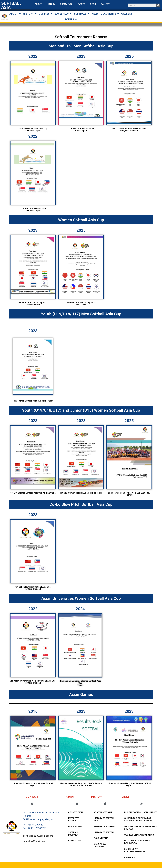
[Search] (158, 5)
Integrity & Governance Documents (137, 842)
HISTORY (51, 4)
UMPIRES (46, 14)
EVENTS (81, 4)
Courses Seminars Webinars (139, 835)
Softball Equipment (74, 834)
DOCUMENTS (66, 4)
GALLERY (105, 4)
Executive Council (73, 819)
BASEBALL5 (63, 14)
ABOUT (38, 4)
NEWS (93, 4)
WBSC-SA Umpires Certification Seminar (141, 828)
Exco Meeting (101, 838)
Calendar (130, 857)
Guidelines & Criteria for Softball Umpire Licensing (139, 819)
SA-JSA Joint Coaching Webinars (135, 850)
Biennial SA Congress (100, 845)
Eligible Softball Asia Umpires (141, 812)
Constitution (75, 812)
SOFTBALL (82, 14)
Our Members (75, 827)
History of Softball (105, 832)
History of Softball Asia (105, 819)
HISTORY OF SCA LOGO (105, 827)
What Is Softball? (104, 812)
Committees (75, 841)
